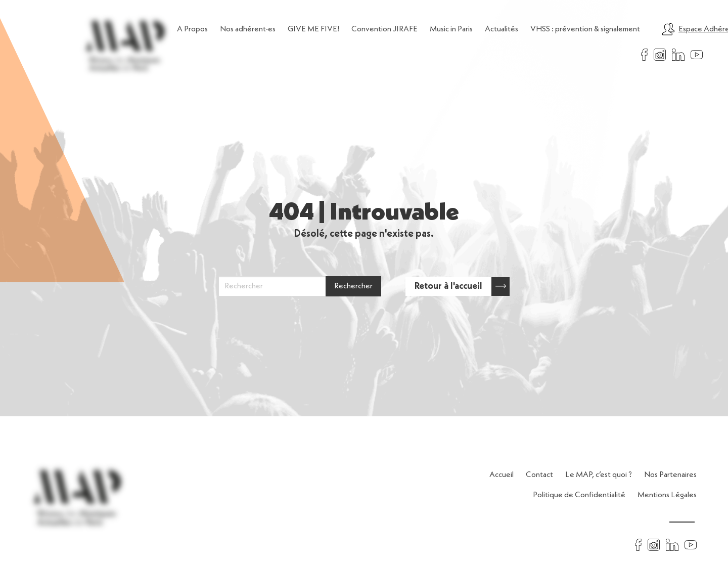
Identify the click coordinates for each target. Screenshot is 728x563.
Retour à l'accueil (462, 287)
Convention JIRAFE (384, 29)
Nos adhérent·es (248, 29)
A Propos (192, 29)
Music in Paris (451, 29)
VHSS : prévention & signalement (585, 29)
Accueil (502, 475)
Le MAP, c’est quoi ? (599, 475)
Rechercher (353, 286)
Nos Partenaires (670, 475)
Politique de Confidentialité (579, 495)
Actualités (502, 29)
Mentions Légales (667, 495)
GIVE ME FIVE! (313, 29)
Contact (539, 475)
